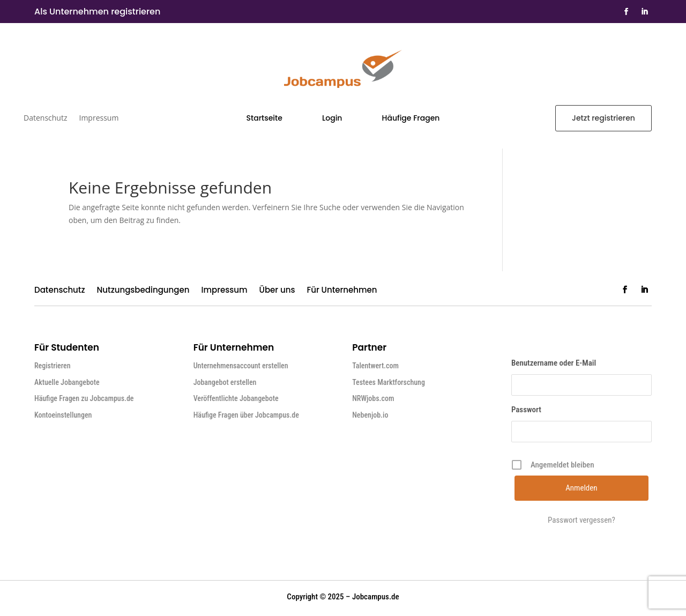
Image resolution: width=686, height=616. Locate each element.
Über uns (277, 291)
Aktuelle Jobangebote (67, 382)
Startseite (264, 119)
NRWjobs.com (373, 398)
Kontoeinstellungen (63, 415)
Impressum (99, 118)
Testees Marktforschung (389, 382)
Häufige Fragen (411, 119)
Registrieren (53, 366)
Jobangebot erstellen (225, 382)
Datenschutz (45, 118)
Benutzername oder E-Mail (554, 363)
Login (332, 119)
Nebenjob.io (370, 415)
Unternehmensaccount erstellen (241, 366)
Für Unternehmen (342, 291)
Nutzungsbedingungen (143, 291)
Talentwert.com (375, 366)
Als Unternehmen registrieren (97, 12)
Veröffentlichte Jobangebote (236, 398)
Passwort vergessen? (581, 520)
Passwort (526, 410)
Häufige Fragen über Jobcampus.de (246, 415)
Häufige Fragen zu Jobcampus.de (84, 398)
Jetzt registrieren (603, 118)
